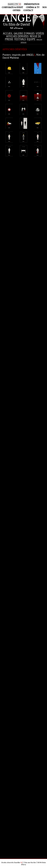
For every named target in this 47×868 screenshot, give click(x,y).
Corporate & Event (12, 7)
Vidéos (40, 33)
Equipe (31, 39)
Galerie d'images (24, 33)
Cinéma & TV (33, 7)
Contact (28, 10)
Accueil (8, 33)
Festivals (20, 39)
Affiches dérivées (17, 36)
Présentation (32, 4)
